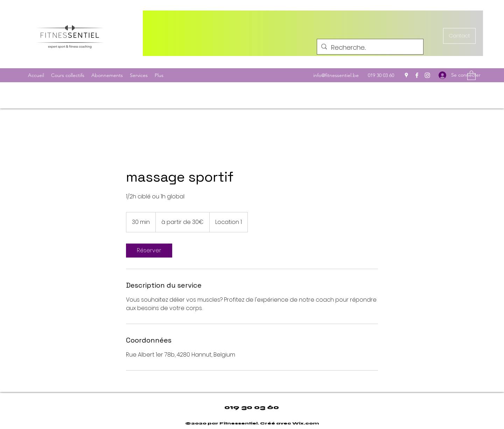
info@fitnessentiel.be (336, 75)
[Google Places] (406, 75)
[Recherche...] (370, 48)
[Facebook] (417, 75)
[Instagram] (427, 75)
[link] (149, 251)
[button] (471, 75)
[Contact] (459, 36)
